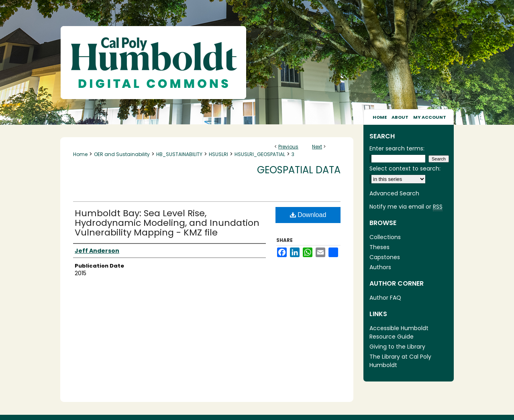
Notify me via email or (406, 207)
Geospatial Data (299, 170)
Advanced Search (394, 193)
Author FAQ (385, 298)
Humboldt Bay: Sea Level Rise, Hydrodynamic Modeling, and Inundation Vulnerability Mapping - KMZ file (167, 223)
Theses (379, 247)
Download (308, 215)
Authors (380, 267)
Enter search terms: (397, 148)
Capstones (385, 257)
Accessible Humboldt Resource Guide (399, 332)
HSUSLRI (218, 154)
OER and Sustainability (122, 154)
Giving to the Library (397, 347)
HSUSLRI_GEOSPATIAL (260, 154)
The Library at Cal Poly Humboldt (400, 361)
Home (80, 154)
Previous (288, 147)
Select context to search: (405, 168)
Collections (385, 237)
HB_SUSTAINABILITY (179, 154)
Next (317, 147)
